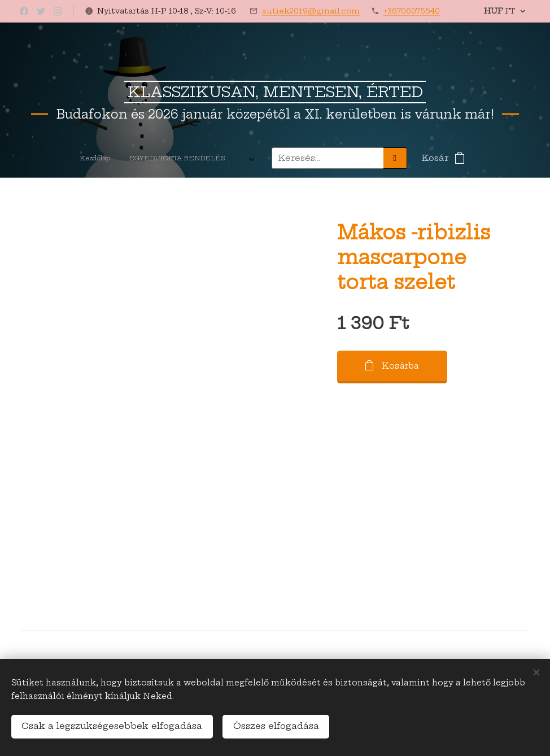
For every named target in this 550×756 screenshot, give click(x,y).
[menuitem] (53, 158)
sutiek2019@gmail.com (311, 11)
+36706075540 (412, 11)
